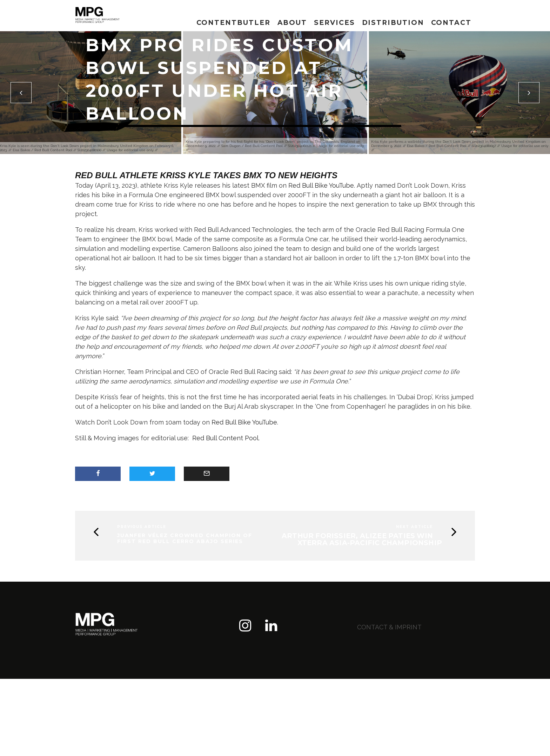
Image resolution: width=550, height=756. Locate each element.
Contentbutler (233, 23)
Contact (451, 23)
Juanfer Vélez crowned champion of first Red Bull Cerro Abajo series (185, 538)
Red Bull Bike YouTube (321, 185)
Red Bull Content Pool (225, 438)
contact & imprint (389, 627)
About (292, 23)
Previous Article (142, 527)
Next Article (414, 527)
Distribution (393, 23)
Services (334, 23)
